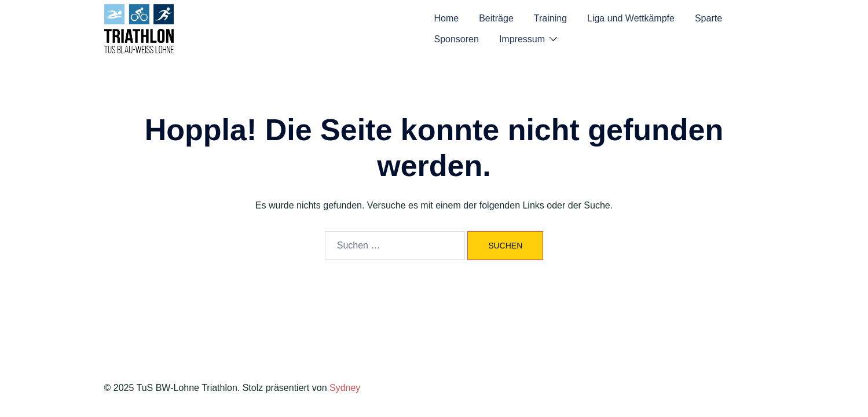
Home (447, 18)
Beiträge (496, 18)
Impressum (522, 39)
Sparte (708, 18)
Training (550, 18)
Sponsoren (457, 39)
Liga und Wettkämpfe (631, 18)
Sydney (345, 388)
